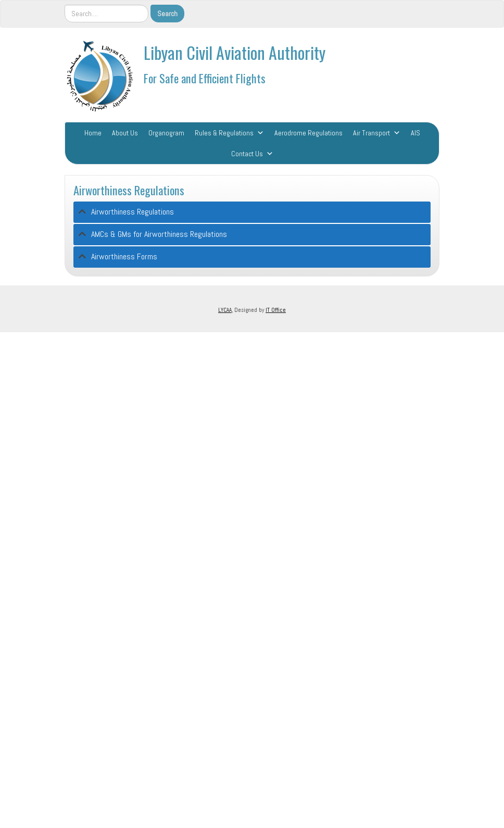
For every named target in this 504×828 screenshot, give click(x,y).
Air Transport (371, 133)
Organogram (166, 133)
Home (93, 133)
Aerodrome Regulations (308, 133)
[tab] (252, 212)
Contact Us (247, 154)
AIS (415, 133)
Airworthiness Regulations (129, 190)
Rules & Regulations (224, 133)
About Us (125, 133)
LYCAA (225, 310)
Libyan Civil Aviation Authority (235, 52)
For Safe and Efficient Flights (205, 78)
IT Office (276, 310)
